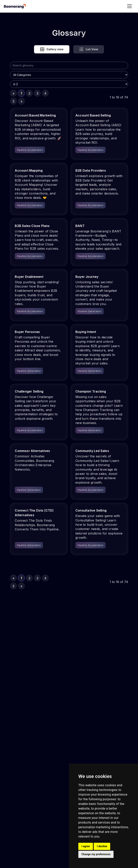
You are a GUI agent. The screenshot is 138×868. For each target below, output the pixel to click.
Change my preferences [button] (96, 854)
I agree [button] (86, 846)
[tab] (52, 49)
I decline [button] (102, 846)
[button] (129, 6)
